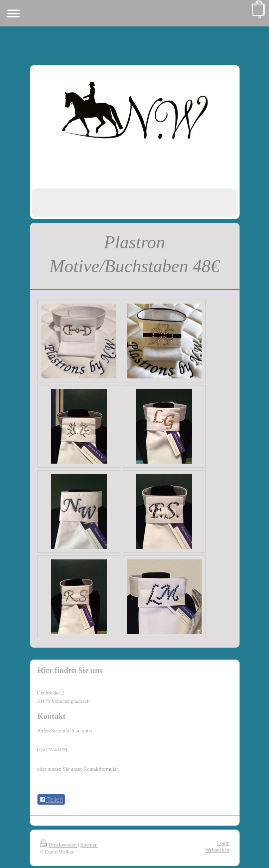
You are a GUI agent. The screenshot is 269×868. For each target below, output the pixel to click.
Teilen (51, 800)
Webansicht (217, 850)
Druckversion (59, 845)
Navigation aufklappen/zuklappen (134, 13)
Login (223, 843)
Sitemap (89, 845)
